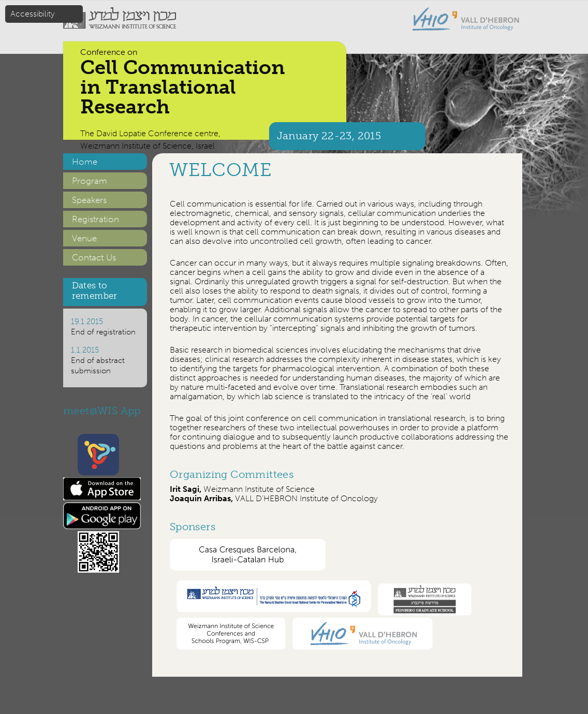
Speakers (89, 200)
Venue (84, 238)
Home (85, 162)
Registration (95, 219)
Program (90, 181)
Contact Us (94, 257)
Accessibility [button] (33, 14)
